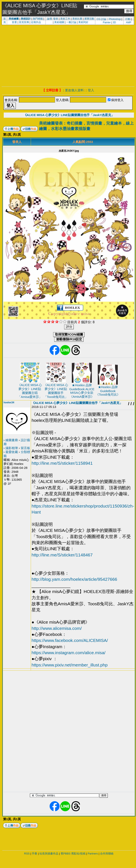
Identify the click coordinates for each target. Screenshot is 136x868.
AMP (129, 22)
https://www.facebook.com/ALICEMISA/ (70, 640)
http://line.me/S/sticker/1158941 (62, 463)
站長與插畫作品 (49, 854)
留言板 (25, 448)
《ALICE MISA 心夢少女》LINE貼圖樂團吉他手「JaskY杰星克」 (69, 115)
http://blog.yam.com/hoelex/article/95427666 (74, 579)
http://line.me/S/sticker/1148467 (62, 555)
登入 (91, 90)
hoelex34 (9, 402)
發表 (56, 19)
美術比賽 (77, 19)
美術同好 (83, 22)
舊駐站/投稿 (78, 854)
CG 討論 (101, 19)
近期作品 (36, 22)
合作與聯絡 (107, 854)
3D (114, 22)
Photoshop (115, 19)
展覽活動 (89, 19)
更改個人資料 (74, 90)
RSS (27, 854)
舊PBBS (66, 854)
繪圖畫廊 (12, 440)
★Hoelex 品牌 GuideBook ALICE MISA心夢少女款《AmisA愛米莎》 (82, 391)
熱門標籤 (38, 19)
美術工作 (65, 19)
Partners (93, 854)
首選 (14, 22)
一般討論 (71, 22)
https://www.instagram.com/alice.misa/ (69, 653)
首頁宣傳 (24, 22)
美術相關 (59, 22)
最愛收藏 (12, 452)
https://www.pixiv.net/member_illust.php (70, 665)
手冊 (34, 854)
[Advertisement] (68, 55)
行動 (128, 19)
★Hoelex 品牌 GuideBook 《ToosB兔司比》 (108, 391)
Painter (107, 22)
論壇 (49, 19)
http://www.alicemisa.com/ (57, 628)
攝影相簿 (12, 448)
